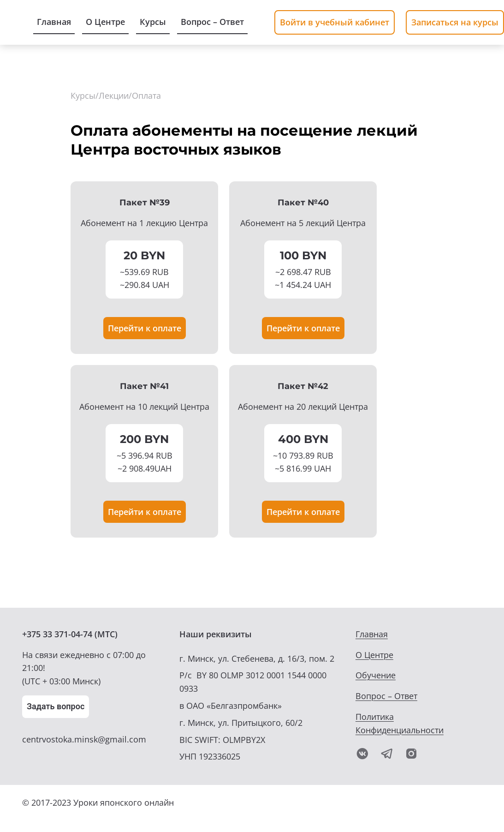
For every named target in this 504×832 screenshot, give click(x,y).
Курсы (83, 96)
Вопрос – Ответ (386, 696)
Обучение (376, 675)
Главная (372, 634)
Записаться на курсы (455, 22)
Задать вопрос (56, 706)
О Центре (374, 655)
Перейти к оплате (145, 328)
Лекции (114, 96)
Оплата (146, 96)
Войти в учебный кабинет (335, 22)
